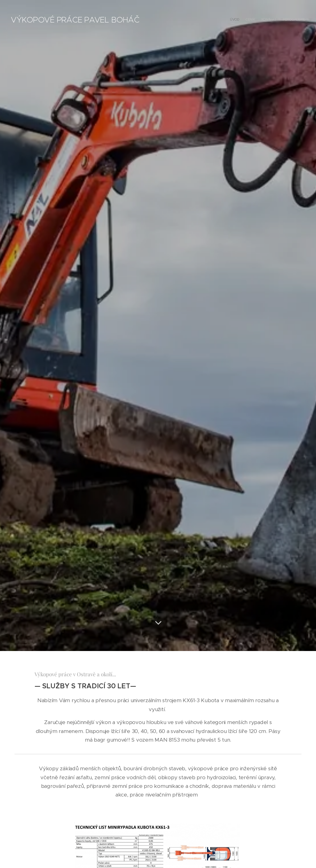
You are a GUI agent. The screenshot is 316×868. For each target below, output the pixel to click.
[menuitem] (287, 20)
